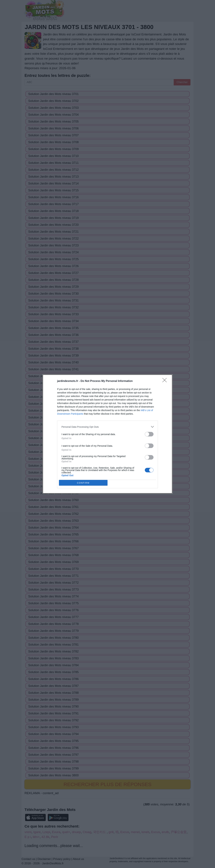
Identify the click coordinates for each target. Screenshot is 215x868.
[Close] (166, 381)
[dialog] (107, 434)
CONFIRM (83, 483)
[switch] (149, 434)
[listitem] (107, 427)
